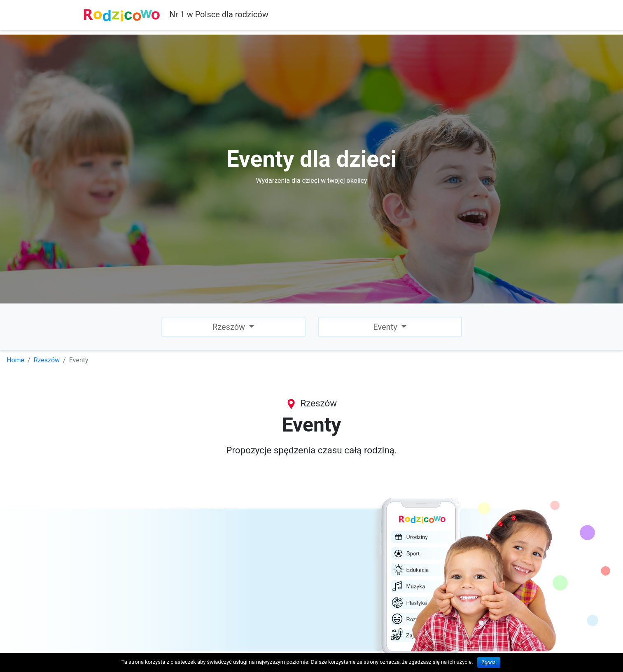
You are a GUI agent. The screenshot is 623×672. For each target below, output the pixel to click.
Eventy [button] (386, 327)
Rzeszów (47, 360)
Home (15, 360)
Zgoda (489, 663)
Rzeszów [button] (230, 327)
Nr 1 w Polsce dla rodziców (176, 15)
